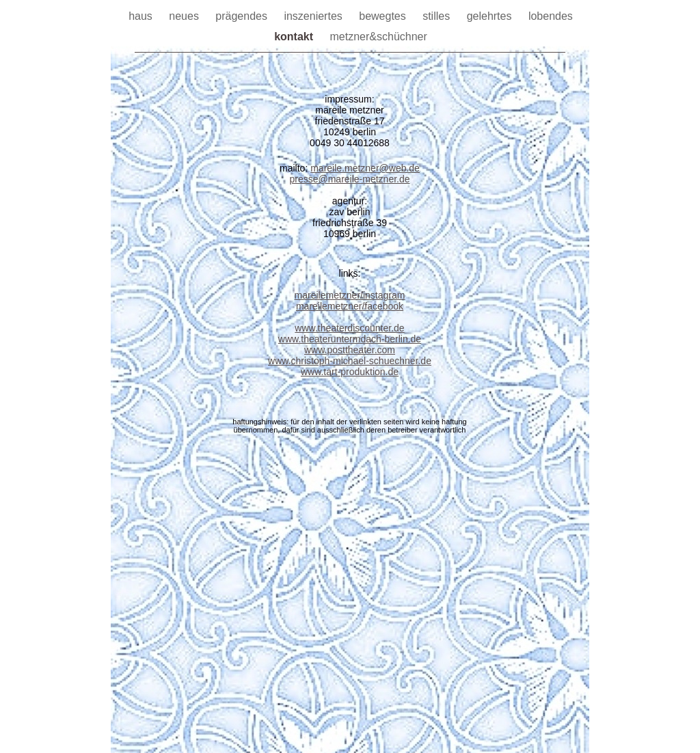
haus (142, 16)
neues (185, 16)
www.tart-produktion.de (350, 372)
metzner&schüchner (379, 37)
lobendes (551, 16)
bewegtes (384, 16)
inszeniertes (314, 16)
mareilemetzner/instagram (350, 295)
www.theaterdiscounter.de (349, 328)
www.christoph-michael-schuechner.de (350, 361)
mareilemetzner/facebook (350, 306)
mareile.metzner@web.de (365, 168)
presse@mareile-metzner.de (349, 179)
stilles (437, 16)
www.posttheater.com (350, 350)
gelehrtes (491, 16)
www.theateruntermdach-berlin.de (350, 339)
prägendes (243, 16)
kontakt (295, 37)
